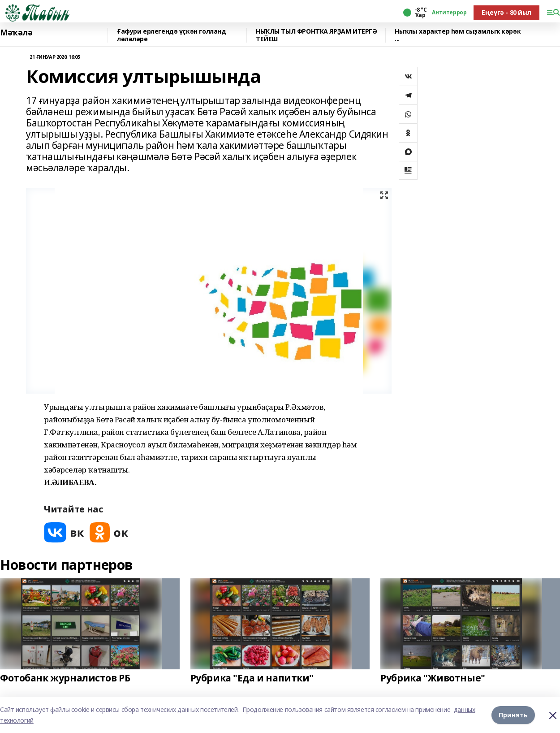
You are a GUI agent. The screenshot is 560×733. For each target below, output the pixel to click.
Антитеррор (449, 13)
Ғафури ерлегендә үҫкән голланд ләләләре (171, 35)
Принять (513, 715)
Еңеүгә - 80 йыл (506, 12)
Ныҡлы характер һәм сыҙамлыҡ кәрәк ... (458, 35)
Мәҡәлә (16, 33)
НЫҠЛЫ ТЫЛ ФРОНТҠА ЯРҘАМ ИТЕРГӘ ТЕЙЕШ (316, 35)
